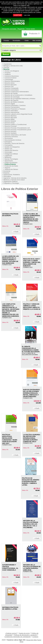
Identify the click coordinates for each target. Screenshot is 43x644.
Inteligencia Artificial (11, 154)
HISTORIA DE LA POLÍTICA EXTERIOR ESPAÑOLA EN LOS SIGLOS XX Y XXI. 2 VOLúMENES (31, 524)
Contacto (35, 637)
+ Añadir (16, 232)
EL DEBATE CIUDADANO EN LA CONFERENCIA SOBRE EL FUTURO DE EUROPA (31, 349)
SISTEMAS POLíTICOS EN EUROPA (10, 215)
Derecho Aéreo (10, 83)
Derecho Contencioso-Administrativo (17, 92)
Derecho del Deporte (11, 100)
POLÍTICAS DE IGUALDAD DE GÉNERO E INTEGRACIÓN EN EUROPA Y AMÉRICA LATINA (31, 482)
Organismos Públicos (10, 181)
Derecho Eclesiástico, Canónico (15, 105)
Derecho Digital (10, 104)
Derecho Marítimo (10, 116)
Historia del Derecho (11, 150)
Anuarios (8, 73)
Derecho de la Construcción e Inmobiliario (18, 95)
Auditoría (8, 74)
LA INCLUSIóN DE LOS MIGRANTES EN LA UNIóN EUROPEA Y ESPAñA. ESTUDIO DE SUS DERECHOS (10, 260)
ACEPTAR (18, 15)
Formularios (9, 145)
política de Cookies (35, 12)
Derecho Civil (9, 86)
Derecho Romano (10, 131)
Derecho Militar (10, 119)
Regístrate (21, 29)
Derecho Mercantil (11, 118)
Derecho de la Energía (12, 97)
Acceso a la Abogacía (12, 71)
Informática (7, 176)
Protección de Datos (11, 166)
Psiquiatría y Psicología (11, 183)
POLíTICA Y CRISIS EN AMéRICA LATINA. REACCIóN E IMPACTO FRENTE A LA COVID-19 (32, 307)
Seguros (7, 168)
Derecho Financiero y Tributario (15, 109)
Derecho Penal (10, 123)
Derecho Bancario (11, 85)
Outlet (27, 40)
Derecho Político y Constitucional (16, 124)
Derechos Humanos (11, 137)
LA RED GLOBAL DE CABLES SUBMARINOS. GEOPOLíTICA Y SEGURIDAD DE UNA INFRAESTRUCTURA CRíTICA (32, 218)
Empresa (6, 173)
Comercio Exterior (11, 78)
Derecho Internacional (12, 112)
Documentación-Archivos (13, 140)
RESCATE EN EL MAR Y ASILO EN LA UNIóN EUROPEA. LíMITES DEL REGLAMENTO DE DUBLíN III (32, 262)
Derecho (6, 69)
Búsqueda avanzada (9, 29)
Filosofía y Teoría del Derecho (14, 143)
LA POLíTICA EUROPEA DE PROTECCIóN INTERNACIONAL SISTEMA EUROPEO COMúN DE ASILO (32, 438)
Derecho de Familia (11, 93)
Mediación (8, 157)
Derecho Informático (11, 111)
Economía (7, 171)
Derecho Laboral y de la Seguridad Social (18, 114)
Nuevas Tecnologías (11, 159)
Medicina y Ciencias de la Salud (14, 180)
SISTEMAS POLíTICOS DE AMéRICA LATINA (10, 608)
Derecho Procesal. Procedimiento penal (18, 130)
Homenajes (8, 152)
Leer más (27, 15)
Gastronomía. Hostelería (12, 175)
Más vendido (37, 40)
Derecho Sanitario (11, 133)
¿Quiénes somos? (11, 633)
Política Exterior (10, 164)
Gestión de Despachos (12, 147)
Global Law (8, 149)
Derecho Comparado (12, 88)
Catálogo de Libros (11, 60)
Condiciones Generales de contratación (18, 637)
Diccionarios (9, 138)
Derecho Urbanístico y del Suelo (15, 135)
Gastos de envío (24, 633)
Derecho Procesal (10, 126)
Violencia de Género (11, 169)
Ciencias (6, 67)
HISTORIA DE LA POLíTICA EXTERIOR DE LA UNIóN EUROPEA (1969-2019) (32, 567)
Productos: (34, 34)
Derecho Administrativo (12, 81)
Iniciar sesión (31, 29)
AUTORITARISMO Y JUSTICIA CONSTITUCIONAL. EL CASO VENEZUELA (10, 567)
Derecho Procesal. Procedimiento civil (17, 128)
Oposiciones (9, 161)
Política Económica (11, 162)
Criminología (9, 80)
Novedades (16, 40)
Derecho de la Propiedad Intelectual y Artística (20, 99)
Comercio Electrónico (12, 76)
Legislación (8, 156)
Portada (6, 40)
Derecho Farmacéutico (12, 107)
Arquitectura (7, 64)
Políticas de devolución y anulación (25, 635)
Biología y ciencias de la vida (13, 66)
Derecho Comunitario (12, 90)
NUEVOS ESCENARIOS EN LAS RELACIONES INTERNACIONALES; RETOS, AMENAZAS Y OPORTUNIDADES (31, 393)
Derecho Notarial (10, 121)
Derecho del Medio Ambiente (14, 102)
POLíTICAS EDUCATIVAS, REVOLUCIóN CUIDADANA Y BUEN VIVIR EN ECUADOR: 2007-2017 (10, 439)
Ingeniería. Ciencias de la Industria (15, 178)
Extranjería (8, 142)
